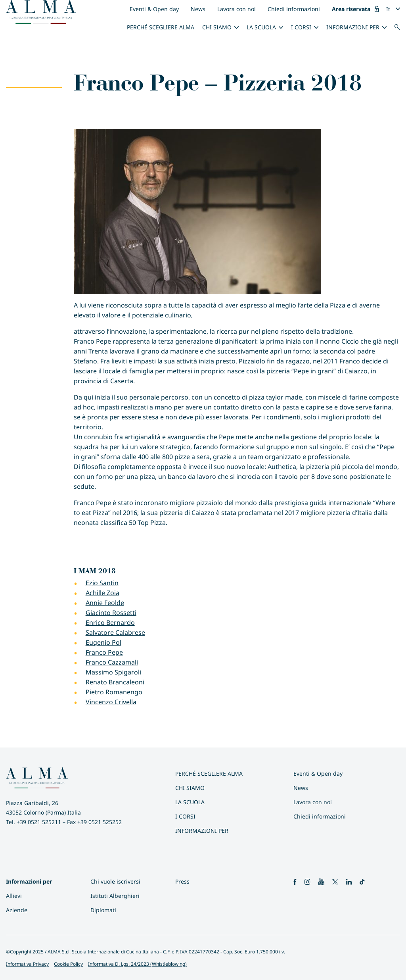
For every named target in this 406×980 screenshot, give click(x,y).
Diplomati (103, 910)
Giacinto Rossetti (111, 613)
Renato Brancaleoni (115, 682)
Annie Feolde (105, 603)
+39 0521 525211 (39, 822)
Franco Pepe (104, 652)
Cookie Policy (68, 964)
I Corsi (301, 27)
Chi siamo (217, 27)
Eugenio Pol (103, 642)
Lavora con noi (237, 9)
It (388, 9)
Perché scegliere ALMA (161, 27)
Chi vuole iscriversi (115, 881)
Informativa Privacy (27, 964)
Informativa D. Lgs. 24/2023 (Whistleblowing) (137, 964)
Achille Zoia (102, 593)
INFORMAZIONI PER (353, 27)
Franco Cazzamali (112, 662)
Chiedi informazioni (294, 9)
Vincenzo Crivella (111, 702)
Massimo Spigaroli (113, 672)
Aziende (17, 910)
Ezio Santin (102, 583)
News (198, 9)
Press (182, 881)
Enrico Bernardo (110, 623)
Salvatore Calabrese (115, 632)
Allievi (14, 896)
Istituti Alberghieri (115, 896)
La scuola (261, 27)
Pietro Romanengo (114, 692)
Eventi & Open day (154, 9)
